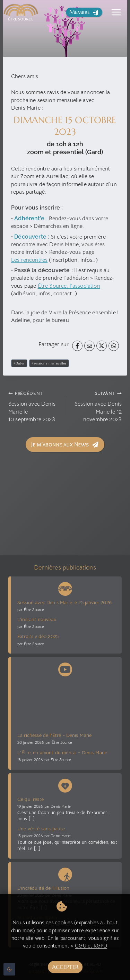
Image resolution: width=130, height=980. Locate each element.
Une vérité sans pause (41, 829)
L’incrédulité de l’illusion (43, 888)
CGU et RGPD (91, 946)
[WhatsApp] (114, 346)
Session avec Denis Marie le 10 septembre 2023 (34, 406)
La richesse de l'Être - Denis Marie (55, 735)
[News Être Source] (65, 588)
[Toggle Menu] (116, 12)
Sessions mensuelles (49, 363)
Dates (19, 363)
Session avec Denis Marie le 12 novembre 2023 (96, 406)
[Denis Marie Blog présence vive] (65, 784)
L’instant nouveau (37, 619)
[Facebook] (77, 346)
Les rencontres (29, 260)
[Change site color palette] (9, 969)
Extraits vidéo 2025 (38, 636)
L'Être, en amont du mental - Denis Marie (62, 752)
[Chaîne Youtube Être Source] (65, 668)
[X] (102, 346)
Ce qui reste (31, 799)
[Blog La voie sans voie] (65, 873)
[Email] (89, 346)
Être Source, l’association (69, 286)
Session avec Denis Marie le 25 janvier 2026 (64, 602)
